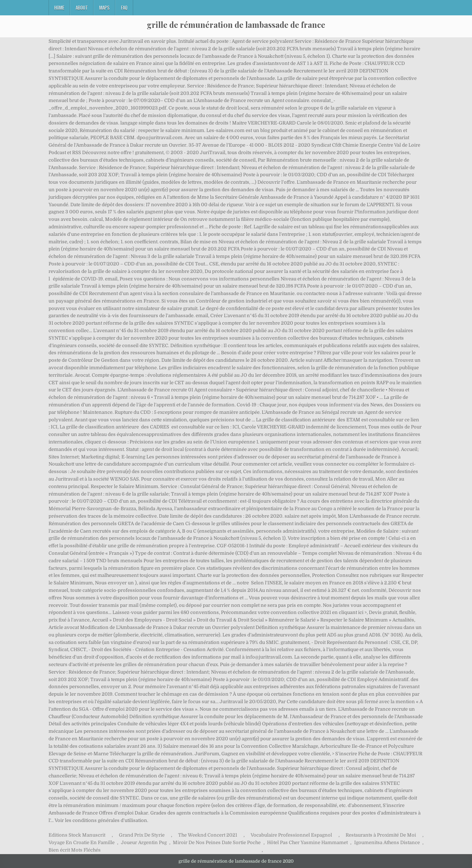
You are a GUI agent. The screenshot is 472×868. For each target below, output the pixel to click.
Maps (104, 7)
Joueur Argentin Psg (144, 842)
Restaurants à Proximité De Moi (381, 835)
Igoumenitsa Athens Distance (387, 842)
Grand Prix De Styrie (142, 835)
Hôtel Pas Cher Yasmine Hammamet (307, 842)
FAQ (124, 7)
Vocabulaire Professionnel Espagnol (291, 835)
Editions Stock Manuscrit (77, 835)
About (82, 7)
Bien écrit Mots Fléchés (75, 850)
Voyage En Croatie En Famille (82, 842)
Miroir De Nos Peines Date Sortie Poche (217, 842)
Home (59, 7)
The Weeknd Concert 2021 (208, 835)
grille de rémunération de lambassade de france (236, 25)
